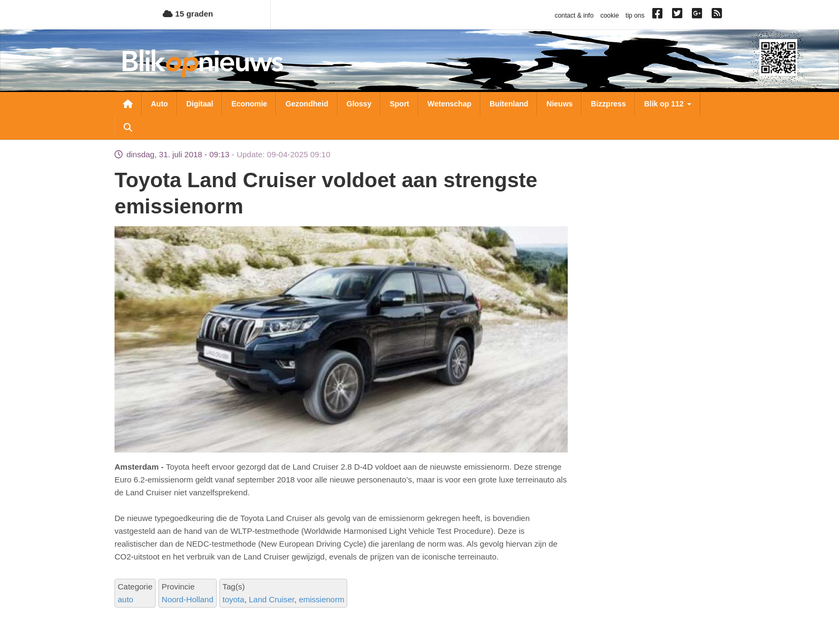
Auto (159, 104)
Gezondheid (307, 104)
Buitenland (509, 104)
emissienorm (321, 599)
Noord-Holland (188, 599)
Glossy (359, 104)
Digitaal (200, 104)
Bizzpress (608, 104)
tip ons (635, 16)
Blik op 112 (668, 104)
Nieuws (559, 104)
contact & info (574, 16)
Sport (399, 104)
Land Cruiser (272, 599)
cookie (610, 16)
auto (125, 599)
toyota (234, 599)
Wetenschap (449, 104)
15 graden (188, 14)
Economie (249, 104)
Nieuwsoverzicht (128, 104)
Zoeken (128, 127)
